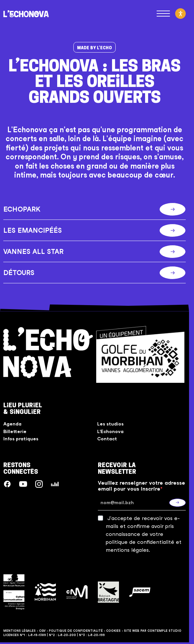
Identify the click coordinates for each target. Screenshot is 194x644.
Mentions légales (19, 631)
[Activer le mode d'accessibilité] (180, 14)
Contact (107, 439)
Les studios (110, 424)
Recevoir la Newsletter (117, 468)
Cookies (113, 631)
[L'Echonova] (26, 14)
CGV (42, 631)
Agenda (12, 424)
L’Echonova (110, 431)
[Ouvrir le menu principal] (163, 14)
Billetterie (15, 431)
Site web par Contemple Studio (153, 631)
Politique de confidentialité (76, 631)
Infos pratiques (21, 439)
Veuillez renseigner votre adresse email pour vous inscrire (141, 486)
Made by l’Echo (95, 48)
